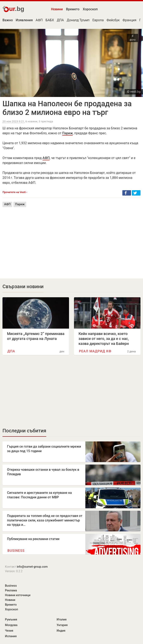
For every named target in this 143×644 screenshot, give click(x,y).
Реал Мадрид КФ (95, 351)
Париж (67, 133)
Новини (57, 9)
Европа (98, 20)
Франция (129, 20)
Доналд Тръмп (78, 20)
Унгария (62, 625)
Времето (73, 9)
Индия (61, 631)
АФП (39, 20)
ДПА (60, 20)
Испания (11, 636)
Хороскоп (90, 9)
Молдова (11, 625)
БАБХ (50, 20)
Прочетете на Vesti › (15, 192)
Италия (62, 619)
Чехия (9, 631)
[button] (127, 193)
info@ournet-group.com (32, 567)
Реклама (11, 590)
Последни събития (24, 431)
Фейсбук (113, 20)
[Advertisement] (71, 240)
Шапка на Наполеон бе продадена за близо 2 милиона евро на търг (67, 108)
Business (16, 551)
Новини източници (18, 595)
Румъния (11, 619)
